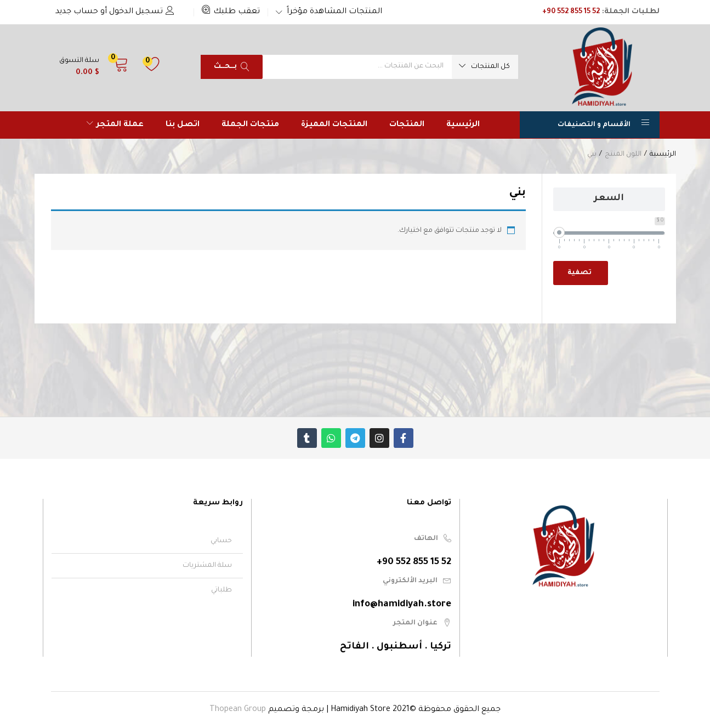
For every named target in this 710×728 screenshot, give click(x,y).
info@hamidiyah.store (402, 605)
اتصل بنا (183, 125)
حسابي (221, 541)
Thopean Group (238, 710)
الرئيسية (463, 125)
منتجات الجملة (250, 125)
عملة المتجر (115, 125)
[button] (231, 12)
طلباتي (221, 590)
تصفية (580, 273)
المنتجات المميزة (334, 125)
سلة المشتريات (207, 566)
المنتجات (407, 125)
